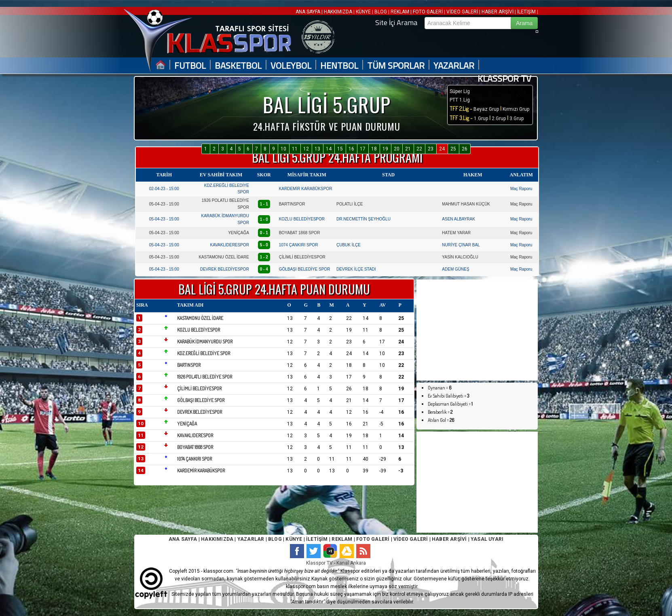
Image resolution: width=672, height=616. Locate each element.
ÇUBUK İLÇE (349, 245)
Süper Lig (460, 91)
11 (295, 149)
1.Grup (482, 119)
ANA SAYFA (309, 12)
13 (317, 149)
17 (363, 149)
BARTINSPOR (292, 204)
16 (351, 149)
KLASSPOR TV (504, 79)
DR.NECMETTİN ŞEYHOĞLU (363, 219)
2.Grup (499, 119)
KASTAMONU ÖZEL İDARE (224, 257)
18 (374, 149)
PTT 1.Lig (460, 100)
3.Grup (517, 119)
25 (453, 149)
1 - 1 (264, 204)
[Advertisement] (477, 330)
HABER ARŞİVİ (498, 12)
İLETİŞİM (526, 12)
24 (442, 149)
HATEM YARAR (456, 233)
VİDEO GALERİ (462, 12)
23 (431, 149)
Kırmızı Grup (516, 109)
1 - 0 (264, 219)
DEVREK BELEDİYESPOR (225, 269)
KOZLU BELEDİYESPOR (302, 219)
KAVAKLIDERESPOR (230, 245)
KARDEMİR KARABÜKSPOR (306, 189)
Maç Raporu (521, 189)
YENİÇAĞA (239, 233)
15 (340, 149)
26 (465, 149)
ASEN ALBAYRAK (459, 219)
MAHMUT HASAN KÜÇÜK (466, 204)
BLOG (381, 12)
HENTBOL (339, 66)
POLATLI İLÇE (350, 204)
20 (397, 149)
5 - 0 (264, 245)
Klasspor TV (319, 563)
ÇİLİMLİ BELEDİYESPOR (302, 257)
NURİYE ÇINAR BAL (461, 245)
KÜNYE (363, 12)
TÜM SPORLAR (396, 66)
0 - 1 (264, 233)
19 (385, 149)
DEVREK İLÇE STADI (356, 269)
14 (329, 149)
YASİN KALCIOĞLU (460, 257)
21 (408, 149)
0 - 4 (264, 269)
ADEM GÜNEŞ (455, 269)
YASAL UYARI (487, 539)
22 (419, 149)
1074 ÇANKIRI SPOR (299, 245)
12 (306, 149)
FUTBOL (190, 66)
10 (283, 149)
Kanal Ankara (351, 563)
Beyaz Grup (486, 109)
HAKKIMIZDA (338, 12)
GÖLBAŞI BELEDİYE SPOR (305, 269)
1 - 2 (264, 257)
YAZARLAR (454, 66)
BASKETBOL (238, 66)
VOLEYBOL (291, 66)
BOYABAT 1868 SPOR (300, 233)
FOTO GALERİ (428, 12)
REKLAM (400, 12)
